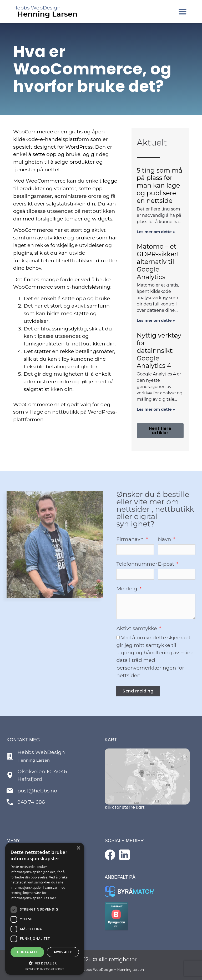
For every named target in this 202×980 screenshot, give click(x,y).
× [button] (78, 848)
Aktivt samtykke (137, 629)
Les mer (50, 898)
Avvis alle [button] (63, 952)
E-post (167, 564)
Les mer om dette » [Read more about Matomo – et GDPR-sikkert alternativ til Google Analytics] (156, 320)
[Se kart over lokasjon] (147, 777)
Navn (165, 539)
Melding (127, 589)
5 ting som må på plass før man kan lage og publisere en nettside (160, 185)
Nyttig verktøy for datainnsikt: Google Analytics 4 (159, 350)
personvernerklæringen (146, 668)
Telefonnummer (137, 564)
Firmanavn (131, 539)
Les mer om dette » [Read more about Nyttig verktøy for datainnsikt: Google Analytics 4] (156, 409)
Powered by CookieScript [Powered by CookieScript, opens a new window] (45, 969)
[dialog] (45, 909)
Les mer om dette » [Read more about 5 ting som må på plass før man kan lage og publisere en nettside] (156, 232)
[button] (183, 12)
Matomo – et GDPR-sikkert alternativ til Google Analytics (158, 262)
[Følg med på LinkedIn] (124, 855)
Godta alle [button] (27, 952)
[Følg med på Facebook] (110, 855)
